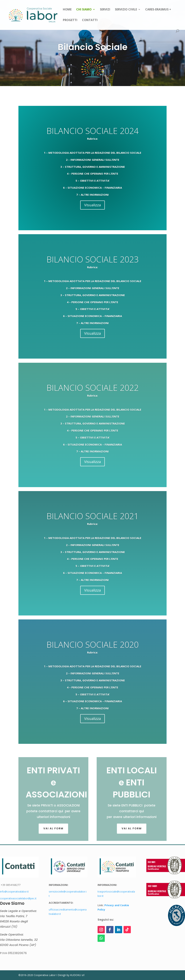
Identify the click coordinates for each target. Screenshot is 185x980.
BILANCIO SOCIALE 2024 (92, 131)
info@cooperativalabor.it (14, 892)
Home (67, 10)
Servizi (105, 10)
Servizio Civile (126, 10)
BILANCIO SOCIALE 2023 (92, 259)
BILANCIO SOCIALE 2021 (92, 516)
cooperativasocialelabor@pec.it (18, 898)
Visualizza (92, 205)
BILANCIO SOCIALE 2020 (92, 644)
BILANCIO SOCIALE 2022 (92, 388)
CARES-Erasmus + (158, 10)
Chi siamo (84, 10)
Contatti (90, 20)
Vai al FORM (53, 828)
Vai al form (132, 828)
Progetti (70, 20)
